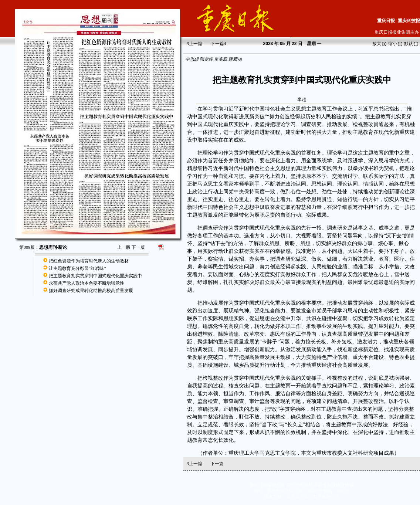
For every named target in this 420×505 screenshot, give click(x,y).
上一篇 (194, 44)
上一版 (124, 247)
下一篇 (219, 44)
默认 (411, 44)
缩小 (396, 44)
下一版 (138, 247)
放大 (380, 44)
